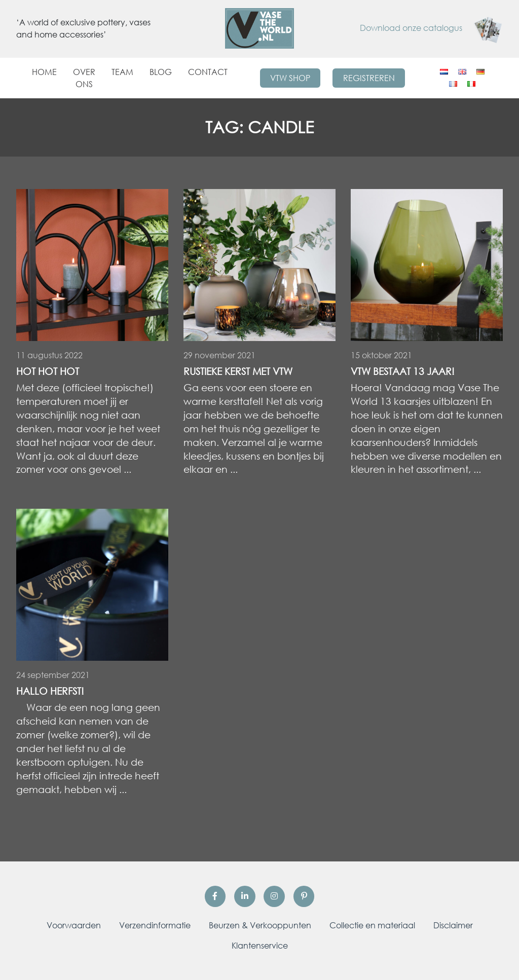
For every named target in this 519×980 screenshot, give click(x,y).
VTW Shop (290, 78)
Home (44, 72)
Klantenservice (260, 946)
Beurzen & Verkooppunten (260, 925)
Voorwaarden (74, 925)
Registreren (369, 78)
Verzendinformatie (155, 925)
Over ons (84, 78)
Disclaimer (453, 925)
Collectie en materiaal (372, 925)
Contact (208, 72)
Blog (161, 72)
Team (122, 72)
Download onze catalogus (431, 28)
